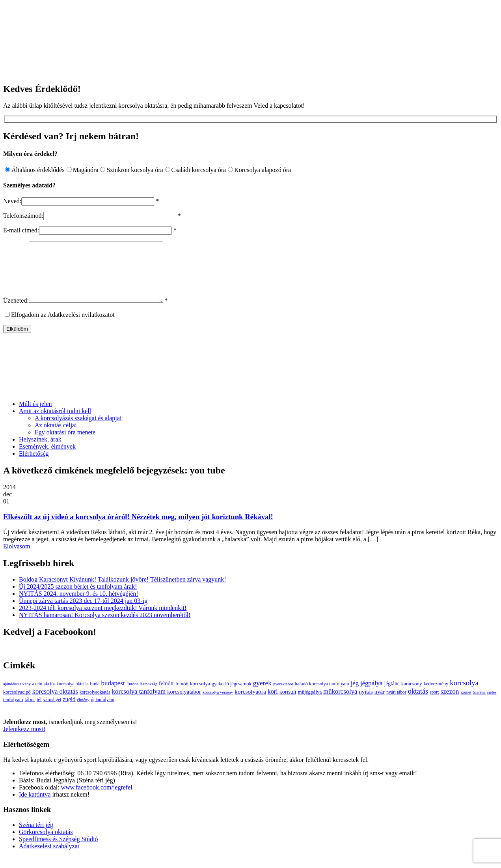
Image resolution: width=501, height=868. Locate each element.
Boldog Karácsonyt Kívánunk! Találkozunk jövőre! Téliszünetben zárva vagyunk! (123, 591)
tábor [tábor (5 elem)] (30, 711)
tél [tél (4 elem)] (39, 711)
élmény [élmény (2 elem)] (83, 712)
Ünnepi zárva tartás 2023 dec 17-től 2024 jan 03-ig (83, 613)
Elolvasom (17, 558)
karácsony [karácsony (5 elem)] (412, 695)
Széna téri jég (36, 837)
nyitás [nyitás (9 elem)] (366, 703)
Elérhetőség (34, 465)
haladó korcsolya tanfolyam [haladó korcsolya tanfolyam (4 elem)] (322, 696)
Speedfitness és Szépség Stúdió (58, 851)
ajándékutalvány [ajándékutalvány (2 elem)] (17, 696)
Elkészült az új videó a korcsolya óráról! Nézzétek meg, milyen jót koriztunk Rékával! (138, 528)
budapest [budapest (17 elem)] (113, 695)
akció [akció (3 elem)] (37, 696)
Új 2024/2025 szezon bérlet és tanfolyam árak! (78, 598)
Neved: (12, 201)
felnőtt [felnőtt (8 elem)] (166, 695)
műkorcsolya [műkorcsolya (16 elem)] (340, 703)
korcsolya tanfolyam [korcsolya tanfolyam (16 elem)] (139, 703)
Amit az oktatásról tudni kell (55, 423)
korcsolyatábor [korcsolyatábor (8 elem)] (184, 703)
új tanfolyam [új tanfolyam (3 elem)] (103, 712)
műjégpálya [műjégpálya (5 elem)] (310, 704)
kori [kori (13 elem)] (273, 703)
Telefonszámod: (23, 216)
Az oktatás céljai (56, 437)
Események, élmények (47, 458)
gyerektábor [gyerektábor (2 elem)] (283, 696)
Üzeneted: (16, 312)
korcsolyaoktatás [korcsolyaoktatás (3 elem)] (95, 704)
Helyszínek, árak (40, 451)
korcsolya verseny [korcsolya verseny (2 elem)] (218, 704)
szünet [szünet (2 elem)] (466, 704)
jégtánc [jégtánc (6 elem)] (392, 695)
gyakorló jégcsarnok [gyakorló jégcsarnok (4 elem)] (232, 696)
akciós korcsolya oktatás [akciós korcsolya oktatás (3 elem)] (66, 696)
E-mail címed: (21, 230)
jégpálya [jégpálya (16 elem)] (371, 695)
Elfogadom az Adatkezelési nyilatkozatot (63, 326)
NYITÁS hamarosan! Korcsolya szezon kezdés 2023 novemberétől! (105, 627)
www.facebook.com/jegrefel (97, 799)
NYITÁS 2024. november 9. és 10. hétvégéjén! (79, 605)
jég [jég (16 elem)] (355, 695)
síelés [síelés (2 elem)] (492, 704)
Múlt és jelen (35, 416)
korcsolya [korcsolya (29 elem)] (464, 695)
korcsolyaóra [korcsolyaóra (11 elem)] (250, 703)
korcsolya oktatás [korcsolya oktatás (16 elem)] (55, 703)
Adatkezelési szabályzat (49, 858)
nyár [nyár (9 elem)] (380, 703)
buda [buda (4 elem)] (95, 696)
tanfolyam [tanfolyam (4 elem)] (13, 711)
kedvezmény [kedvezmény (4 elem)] (436, 696)
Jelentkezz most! (24, 741)
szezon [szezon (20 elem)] (450, 703)
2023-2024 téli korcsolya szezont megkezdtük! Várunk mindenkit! (103, 620)
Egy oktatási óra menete (65, 444)
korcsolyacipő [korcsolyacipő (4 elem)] (17, 704)
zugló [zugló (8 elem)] (69, 711)
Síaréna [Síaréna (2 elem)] (479, 704)
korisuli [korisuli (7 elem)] (288, 704)
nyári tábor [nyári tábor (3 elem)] (396, 704)
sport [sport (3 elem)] (434, 704)
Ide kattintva (35, 806)
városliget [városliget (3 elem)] (52, 712)
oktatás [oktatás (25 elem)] (418, 703)
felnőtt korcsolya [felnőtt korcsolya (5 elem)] (193, 695)
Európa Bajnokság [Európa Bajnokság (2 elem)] (142, 696)
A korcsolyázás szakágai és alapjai (78, 430)
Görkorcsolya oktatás (46, 844)
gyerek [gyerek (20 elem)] (262, 695)
